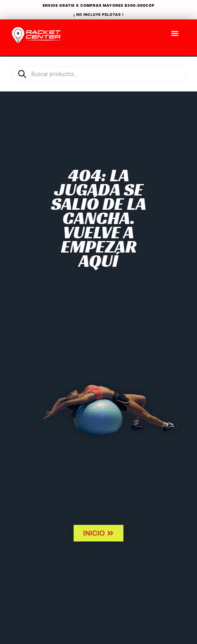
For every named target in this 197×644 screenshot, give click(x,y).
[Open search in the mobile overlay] (98, 61)
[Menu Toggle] (175, 33)
